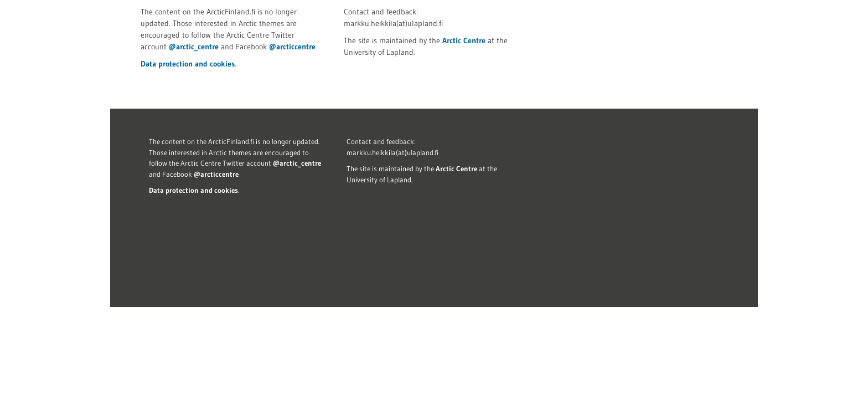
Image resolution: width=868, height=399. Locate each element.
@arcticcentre (292, 47)
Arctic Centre (464, 40)
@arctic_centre (194, 47)
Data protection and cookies (188, 64)
